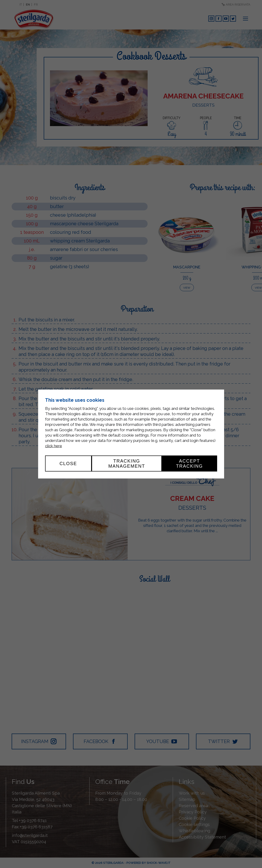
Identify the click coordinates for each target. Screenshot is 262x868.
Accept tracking (189, 463)
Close (68, 463)
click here (54, 446)
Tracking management (127, 463)
